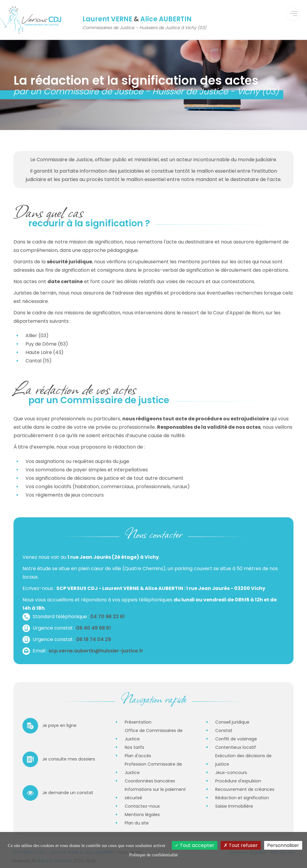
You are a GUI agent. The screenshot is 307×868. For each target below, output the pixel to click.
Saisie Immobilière (234, 806)
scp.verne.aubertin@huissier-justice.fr (96, 651)
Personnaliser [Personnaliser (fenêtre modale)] (283, 845)
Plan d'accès (138, 756)
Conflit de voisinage (236, 739)
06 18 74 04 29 (94, 639)
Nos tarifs (134, 747)
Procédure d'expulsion (238, 781)
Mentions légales (142, 815)
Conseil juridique (232, 722)
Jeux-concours (231, 773)
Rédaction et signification (242, 798)
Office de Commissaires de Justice (154, 735)
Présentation (138, 722)
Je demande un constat (58, 793)
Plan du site (137, 823)
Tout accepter (195, 845)
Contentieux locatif (236, 747)
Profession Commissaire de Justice (153, 768)
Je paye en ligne (49, 726)
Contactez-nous (142, 806)
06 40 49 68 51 (94, 628)
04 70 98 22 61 (107, 617)
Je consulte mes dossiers (59, 759)
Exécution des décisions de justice (243, 760)
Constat (224, 730)
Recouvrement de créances (245, 789)
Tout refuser (241, 845)
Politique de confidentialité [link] (153, 855)
